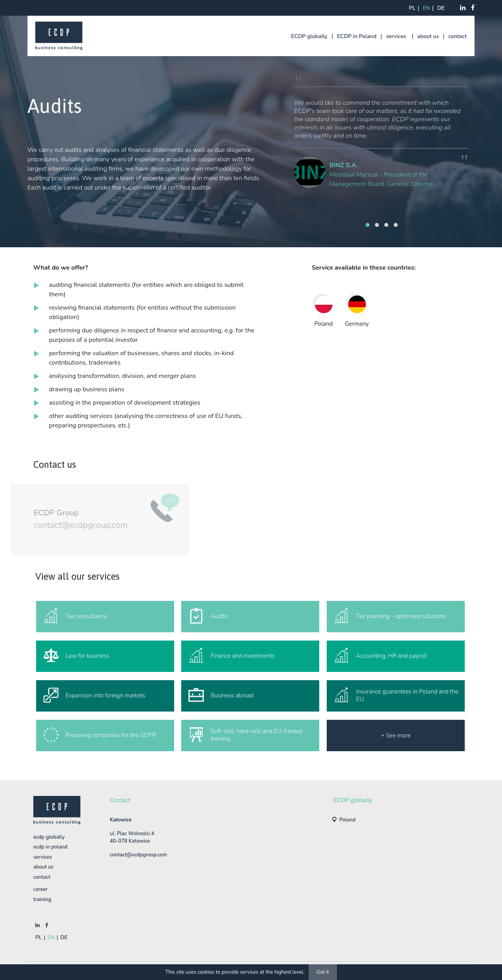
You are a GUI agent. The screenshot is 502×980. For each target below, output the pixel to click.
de (441, 8)
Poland (347, 820)
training (42, 900)
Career (41, 889)
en (427, 8)
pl (412, 8)
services (396, 36)
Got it (323, 972)
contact (457, 36)
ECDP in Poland (357, 36)
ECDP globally (309, 36)
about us (428, 36)
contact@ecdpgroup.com (66, 525)
